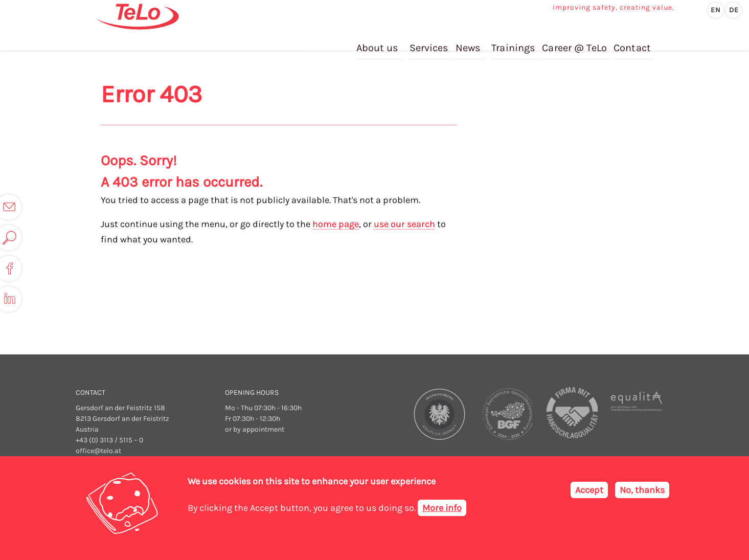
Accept (589, 490)
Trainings (515, 40)
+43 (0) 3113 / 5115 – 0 (109, 440)
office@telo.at (98, 451)
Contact (632, 40)
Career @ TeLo (575, 40)
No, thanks (642, 490)
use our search (404, 224)
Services (432, 40)
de (734, 10)
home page (336, 224)
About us (380, 40)
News (470, 40)
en (716, 10)
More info (442, 508)
